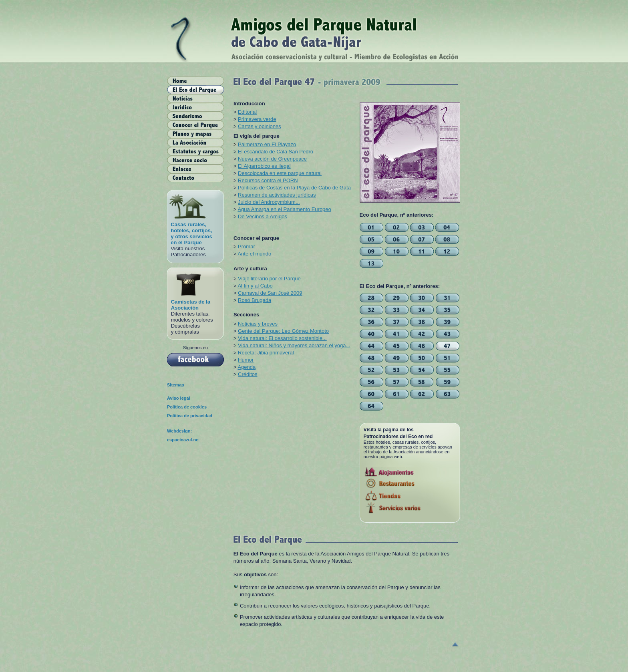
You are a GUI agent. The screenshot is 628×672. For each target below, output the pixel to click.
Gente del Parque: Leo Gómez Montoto (283, 331)
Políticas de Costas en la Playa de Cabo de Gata (294, 188)
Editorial (247, 112)
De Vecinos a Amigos (263, 216)
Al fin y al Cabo (255, 286)
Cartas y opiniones (260, 126)
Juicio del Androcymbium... (269, 202)
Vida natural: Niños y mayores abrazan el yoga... (294, 345)
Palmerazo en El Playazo (267, 144)
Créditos (248, 374)
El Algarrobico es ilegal (264, 166)
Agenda (247, 367)
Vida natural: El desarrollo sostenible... (282, 338)
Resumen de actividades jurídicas (277, 195)
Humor (246, 360)
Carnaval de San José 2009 (270, 293)
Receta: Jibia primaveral (266, 353)
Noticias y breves (258, 324)
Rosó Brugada (255, 300)
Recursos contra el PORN (268, 180)
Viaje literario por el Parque (269, 279)
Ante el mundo (254, 254)
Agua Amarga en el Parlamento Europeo (284, 209)
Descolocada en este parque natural (280, 173)
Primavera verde (257, 119)
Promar (247, 246)
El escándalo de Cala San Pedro (276, 152)
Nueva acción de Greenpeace (272, 159)
